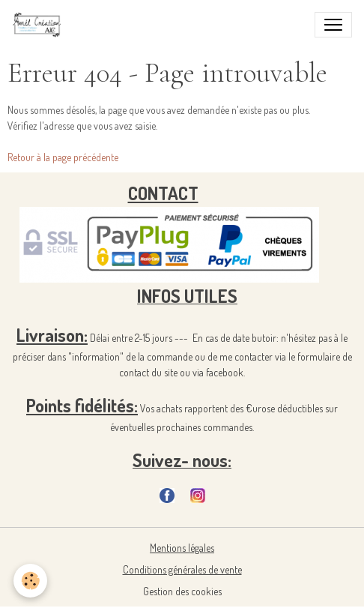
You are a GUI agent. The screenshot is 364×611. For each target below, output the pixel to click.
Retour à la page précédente (63, 157)
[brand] (40, 25)
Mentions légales (182, 548)
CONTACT (163, 193)
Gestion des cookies (182, 591)
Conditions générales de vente (182, 569)
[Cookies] (30, 581)
